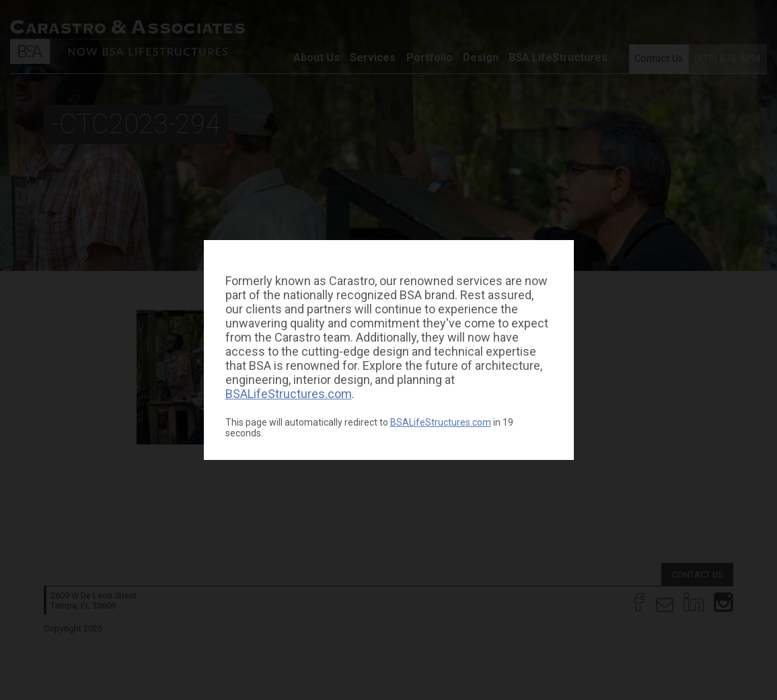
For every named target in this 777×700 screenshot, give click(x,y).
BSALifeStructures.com (289, 394)
